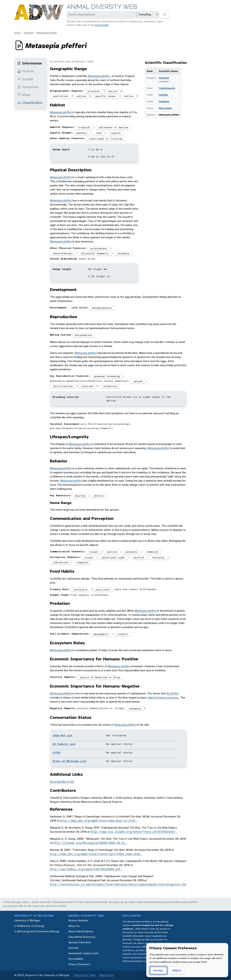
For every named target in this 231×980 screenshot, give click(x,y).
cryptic (123, 634)
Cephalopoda (167, 88)
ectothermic (99, 248)
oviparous (110, 386)
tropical (84, 127)
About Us (74, 926)
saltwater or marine (113, 127)
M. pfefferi (173, 693)
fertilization (63, 386)
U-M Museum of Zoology (29, 926)
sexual (138, 381)
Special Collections (80, 942)
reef (99, 133)
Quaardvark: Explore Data (83, 953)
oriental (94, 91)
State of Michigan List (70, 761)
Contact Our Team (84, 975)
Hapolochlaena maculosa (163, 698)
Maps (24, 95)
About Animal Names (81, 931)
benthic (82, 133)
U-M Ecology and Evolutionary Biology (37, 931)
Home (17, 33)
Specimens (28, 87)
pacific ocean (106, 96)
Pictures (26, 71)
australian (61, 96)
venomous (123, 253)
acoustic (132, 552)
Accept (158, 970)
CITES (57, 752)
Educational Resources (82, 937)
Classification (30, 103)
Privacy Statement (79, 964)
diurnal (80, 496)
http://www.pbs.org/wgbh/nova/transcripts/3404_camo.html (96, 854)
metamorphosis (102, 308)
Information (30, 63)
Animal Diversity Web (102, 7)
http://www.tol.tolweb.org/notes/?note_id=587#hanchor (134, 832)
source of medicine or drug (100, 677)
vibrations (61, 562)
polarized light (113, 557)
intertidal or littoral (106, 139)
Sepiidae (164, 101)
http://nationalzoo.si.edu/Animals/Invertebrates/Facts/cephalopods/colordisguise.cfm (118, 884)
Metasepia (165, 108)
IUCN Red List (63, 735)
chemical (152, 552)
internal (87, 386)
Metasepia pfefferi (47, 33)
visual (94, 552)
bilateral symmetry (95, 253)
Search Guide (102, 25)
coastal (115, 133)
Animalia (29, 33)
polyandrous (84, 335)
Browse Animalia (78, 920)
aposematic (101, 634)
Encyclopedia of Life (62, 782)
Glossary (74, 948)
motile (99, 496)
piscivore (103, 590)
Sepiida (163, 95)
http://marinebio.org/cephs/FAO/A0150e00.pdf (86, 869)
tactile (112, 552)
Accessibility (76, 959)
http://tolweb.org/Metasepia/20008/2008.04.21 (90, 843)
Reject (177, 970)
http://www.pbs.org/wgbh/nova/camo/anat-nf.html (99, 821)
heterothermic (63, 253)
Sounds (25, 79)
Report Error (107, 975)
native (113, 91)
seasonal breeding (107, 376)
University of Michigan (27, 920)
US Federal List (64, 744)
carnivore (80, 590)
